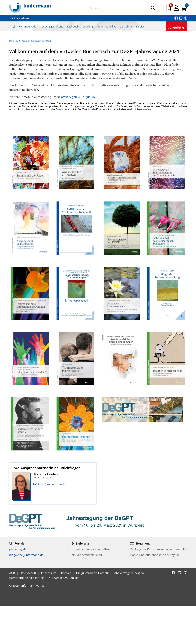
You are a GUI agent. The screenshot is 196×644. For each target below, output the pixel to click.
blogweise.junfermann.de (26, 593)
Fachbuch (73, 27)
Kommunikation (28, 27)
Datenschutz (28, 611)
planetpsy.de (18, 587)
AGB (12, 611)
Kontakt (67, 611)
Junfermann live (107, 27)
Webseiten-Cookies (64, 616)
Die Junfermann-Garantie (93, 611)
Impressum (49, 611)
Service (140, 27)
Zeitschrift (126, 27)
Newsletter (20, 18)
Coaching (88, 27)
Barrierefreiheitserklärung (27, 616)
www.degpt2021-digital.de (78, 135)
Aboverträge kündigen (129, 611)
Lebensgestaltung (53, 27)
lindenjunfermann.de (49, 522)
